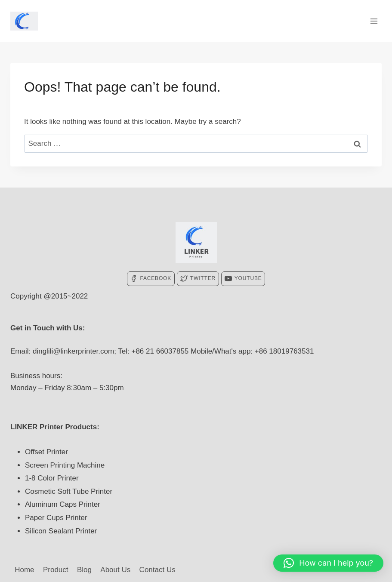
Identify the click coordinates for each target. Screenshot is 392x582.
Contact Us (157, 570)
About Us (115, 570)
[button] (328, 563)
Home (24, 570)
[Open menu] (374, 21)
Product (56, 570)
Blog (84, 570)
